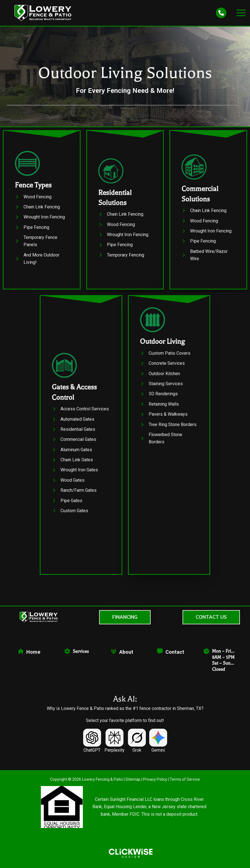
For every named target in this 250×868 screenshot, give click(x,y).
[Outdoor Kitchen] (160, 377)
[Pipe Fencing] (32, 227)
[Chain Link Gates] (72, 464)
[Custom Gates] (70, 514)
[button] (125, 617)
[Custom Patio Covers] (165, 357)
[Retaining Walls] (159, 408)
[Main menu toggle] (241, 13)
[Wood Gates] (68, 484)
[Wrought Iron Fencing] (40, 217)
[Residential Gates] (73, 433)
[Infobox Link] (81, 386)
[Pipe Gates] (67, 504)
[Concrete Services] (162, 367)
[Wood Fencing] (33, 197)
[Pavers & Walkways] (164, 418)
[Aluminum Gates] (72, 453)
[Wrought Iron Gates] (75, 474)
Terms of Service (185, 779)
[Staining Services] (161, 387)
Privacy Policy (155, 779)
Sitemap (133, 779)
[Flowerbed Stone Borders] (169, 442)
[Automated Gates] (73, 423)
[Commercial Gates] (74, 443)
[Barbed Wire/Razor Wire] (208, 255)
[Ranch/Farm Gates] (74, 494)
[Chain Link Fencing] (37, 207)
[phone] (221, 13)
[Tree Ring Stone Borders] (168, 428)
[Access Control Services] (80, 413)
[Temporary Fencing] (121, 255)
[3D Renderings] (159, 397)
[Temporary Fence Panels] (42, 241)
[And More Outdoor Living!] (42, 259)
